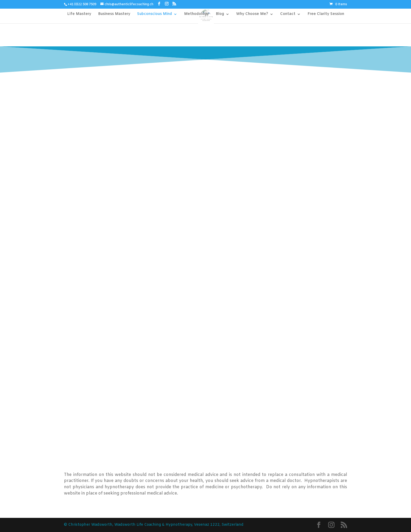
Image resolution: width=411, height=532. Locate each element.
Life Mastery (79, 14)
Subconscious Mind (155, 14)
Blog (220, 14)
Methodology (196, 14)
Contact (288, 14)
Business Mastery (114, 14)
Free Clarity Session (326, 14)
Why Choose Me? (252, 14)
